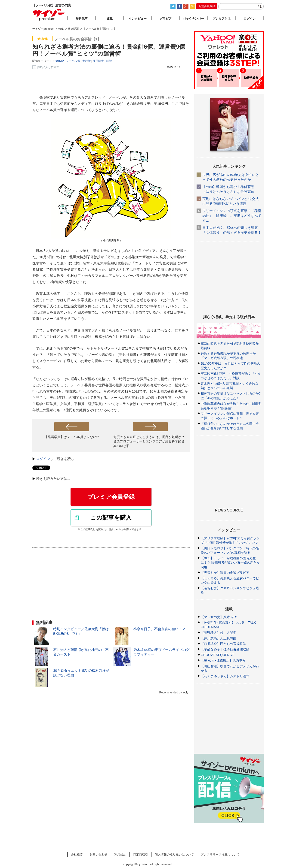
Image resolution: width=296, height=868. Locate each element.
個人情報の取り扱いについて (174, 854)
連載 (110, 19)
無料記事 (82, 19)
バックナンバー (193, 19)
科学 (109, 61)
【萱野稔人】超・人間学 (219, 633)
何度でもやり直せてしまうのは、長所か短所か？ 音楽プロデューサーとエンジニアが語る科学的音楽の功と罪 (149, 441)
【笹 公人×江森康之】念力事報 (223, 660)
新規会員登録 (207, 6)
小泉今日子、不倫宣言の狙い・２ (159, 629)
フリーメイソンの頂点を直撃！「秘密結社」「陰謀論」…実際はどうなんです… (232, 216)
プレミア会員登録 (111, 497)
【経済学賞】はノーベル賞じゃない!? (72, 437)
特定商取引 (140, 854)
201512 (59, 61)
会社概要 (77, 854)
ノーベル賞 (73, 61)
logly (185, 693)
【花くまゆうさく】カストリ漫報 (225, 676)
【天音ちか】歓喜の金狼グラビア (225, 573)
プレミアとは (222, 19)
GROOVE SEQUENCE (217, 655)
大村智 (86, 61)
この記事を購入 (111, 517)
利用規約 (120, 854)
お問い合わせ (99, 854)
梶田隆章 (98, 61)
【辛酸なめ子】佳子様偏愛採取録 (225, 649)
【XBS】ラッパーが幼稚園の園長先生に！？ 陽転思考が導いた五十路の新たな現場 (230, 563)
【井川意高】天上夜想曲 (219, 638)
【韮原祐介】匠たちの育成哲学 (223, 644)
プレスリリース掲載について (220, 854)
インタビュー (138, 19)
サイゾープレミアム (49, 15)
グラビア (166, 19)
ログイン (43, 459)
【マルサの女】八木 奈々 (219, 617)
